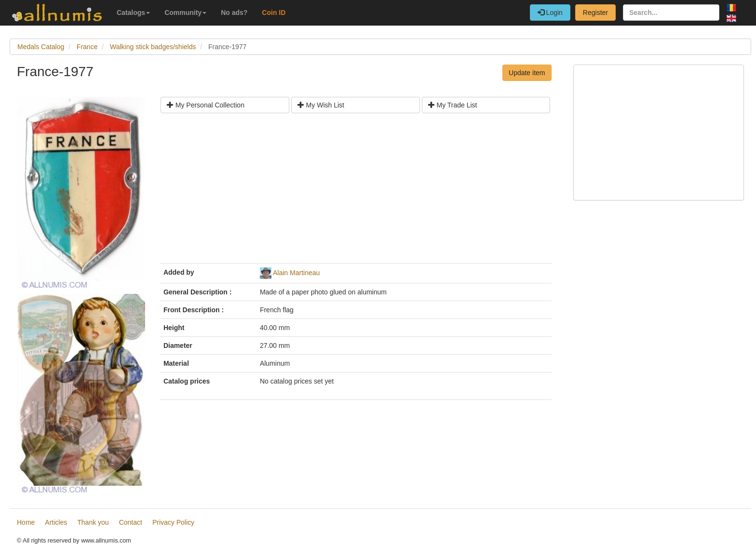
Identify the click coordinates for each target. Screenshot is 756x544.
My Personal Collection (206, 105)
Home (26, 522)
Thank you (93, 522)
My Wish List (321, 105)
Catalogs (133, 13)
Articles (56, 522)
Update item (527, 73)
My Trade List (453, 105)
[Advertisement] (356, 192)
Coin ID (274, 13)
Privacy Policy (173, 522)
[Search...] (671, 13)
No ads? (234, 13)
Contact (131, 522)
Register (595, 13)
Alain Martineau (296, 273)
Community (185, 13)
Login (550, 13)
